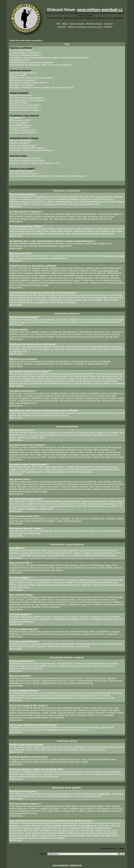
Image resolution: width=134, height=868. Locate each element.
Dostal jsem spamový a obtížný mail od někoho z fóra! (34, 163)
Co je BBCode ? (17, 118)
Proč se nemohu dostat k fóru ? (24, 108)
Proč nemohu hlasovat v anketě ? (25, 110)
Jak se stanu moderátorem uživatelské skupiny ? (32, 150)
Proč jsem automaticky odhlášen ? (25, 55)
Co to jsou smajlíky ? (19, 123)
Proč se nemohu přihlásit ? (22, 50)
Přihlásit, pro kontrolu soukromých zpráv (85, 27)
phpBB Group (104, 794)
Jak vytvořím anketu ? (20, 103)
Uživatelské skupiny (94, 24)
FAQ (58, 24)
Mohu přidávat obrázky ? (21, 125)
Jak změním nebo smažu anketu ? (25, 105)
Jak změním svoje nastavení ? (24, 73)
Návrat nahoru (16, 207)
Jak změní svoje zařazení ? (22, 85)
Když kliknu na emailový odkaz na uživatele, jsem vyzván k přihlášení (41, 88)
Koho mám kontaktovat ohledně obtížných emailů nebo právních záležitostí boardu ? (49, 176)
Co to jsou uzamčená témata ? (24, 133)
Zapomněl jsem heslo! (20, 60)
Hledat (65, 24)
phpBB (62, 863)
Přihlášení (108, 27)
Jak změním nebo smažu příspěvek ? (27, 98)
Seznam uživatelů (76, 24)
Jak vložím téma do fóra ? (21, 95)
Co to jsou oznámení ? (20, 128)
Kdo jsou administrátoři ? (21, 141)
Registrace (109, 24)
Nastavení (62, 27)
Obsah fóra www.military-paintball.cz (26, 40)
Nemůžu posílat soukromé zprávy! (25, 158)
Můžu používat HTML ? (20, 121)
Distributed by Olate (76, 865)
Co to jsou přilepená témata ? (23, 130)
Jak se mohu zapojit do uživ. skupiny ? (27, 148)
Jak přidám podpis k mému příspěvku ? (28, 100)
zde (100, 796)
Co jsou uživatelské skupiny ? (23, 146)
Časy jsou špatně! (18, 75)
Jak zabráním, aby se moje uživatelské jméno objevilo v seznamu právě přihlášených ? (50, 58)
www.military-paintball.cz (100, 10)
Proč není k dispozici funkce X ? (24, 174)
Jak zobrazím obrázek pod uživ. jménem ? (29, 83)
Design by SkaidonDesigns (61, 865)
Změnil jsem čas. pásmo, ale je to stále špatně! (31, 78)
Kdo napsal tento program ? (22, 171)
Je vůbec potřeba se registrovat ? (25, 53)
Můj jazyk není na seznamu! (22, 80)
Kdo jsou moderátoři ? (20, 143)
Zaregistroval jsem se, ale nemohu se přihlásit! (31, 63)
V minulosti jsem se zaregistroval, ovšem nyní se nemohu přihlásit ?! (41, 65)
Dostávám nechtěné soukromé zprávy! (27, 161)
